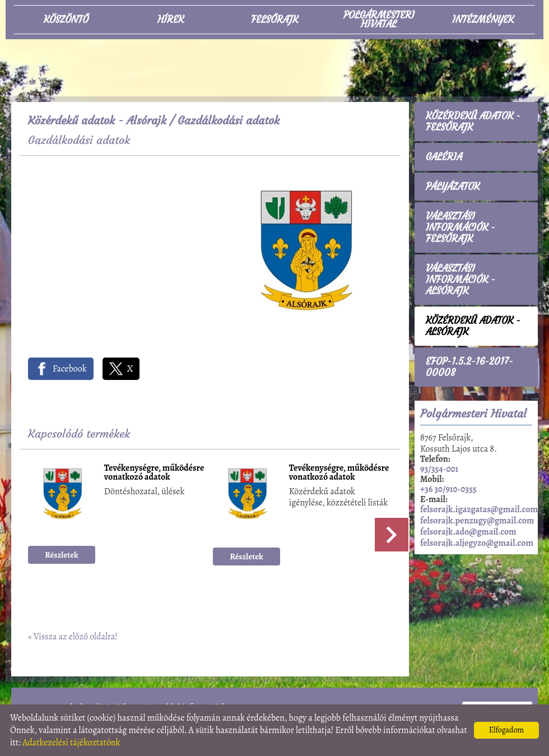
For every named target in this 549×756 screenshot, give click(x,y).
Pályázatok (453, 187)
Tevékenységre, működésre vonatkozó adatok (154, 473)
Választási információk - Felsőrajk (460, 228)
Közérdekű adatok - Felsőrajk (473, 122)
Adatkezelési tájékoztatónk (71, 743)
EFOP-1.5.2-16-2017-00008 (469, 367)
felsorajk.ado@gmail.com (468, 532)
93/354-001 (439, 469)
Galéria (444, 157)
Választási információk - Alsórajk (460, 280)
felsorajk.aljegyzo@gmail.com (477, 543)
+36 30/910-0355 (448, 489)
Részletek (62, 555)
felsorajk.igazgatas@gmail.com (479, 509)
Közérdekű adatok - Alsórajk (97, 120)
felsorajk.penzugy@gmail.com (477, 521)
